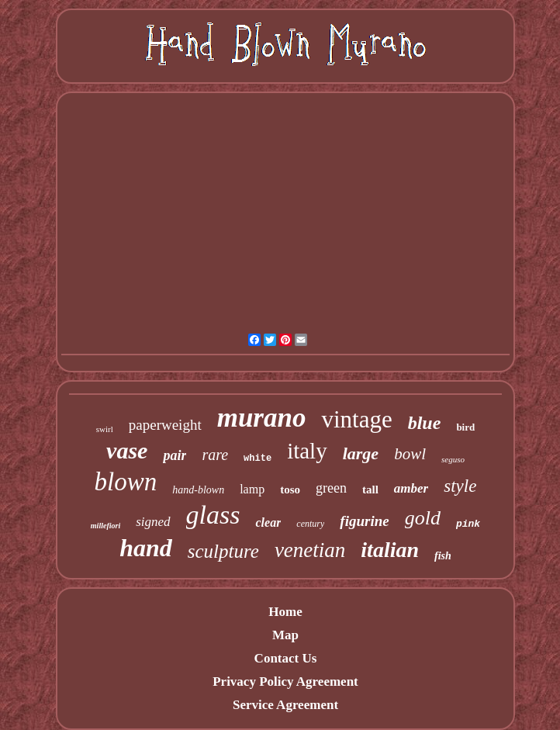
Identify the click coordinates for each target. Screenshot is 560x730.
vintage (356, 419)
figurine (364, 521)
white (258, 458)
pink (468, 524)
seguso (453, 459)
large (361, 453)
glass (213, 515)
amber (411, 488)
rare (215, 455)
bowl (410, 454)
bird (465, 427)
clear (268, 522)
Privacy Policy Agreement (285, 682)
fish (443, 556)
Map (285, 635)
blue (425, 423)
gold (423, 518)
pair (175, 455)
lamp (252, 489)
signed (153, 522)
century (310, 524)
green (331, 488)
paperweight (165, 425)
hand (146, 548)
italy (307, 451)
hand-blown (198, 490)
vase (127, 450)
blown (126, 482)
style (460, 486)
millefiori (105, 526)
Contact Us (286, 658)
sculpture (223, 551)
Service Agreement (285, 705)
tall (370, 490)
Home (285, 612)
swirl (105, 429)
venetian (310, 550)
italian (390, 550)
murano (262, 418)
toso (290, 490)
